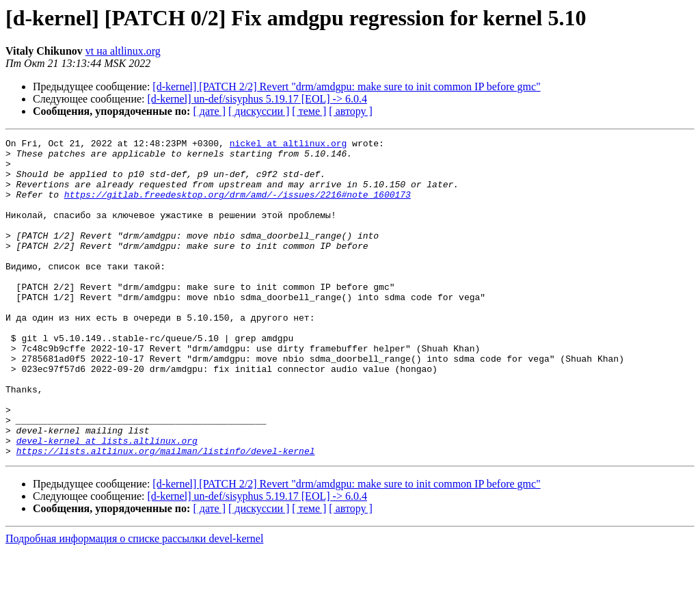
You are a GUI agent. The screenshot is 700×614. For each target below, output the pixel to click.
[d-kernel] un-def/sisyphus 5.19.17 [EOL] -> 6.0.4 (257, 99)
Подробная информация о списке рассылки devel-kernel (134, 602)
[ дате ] (209, 111)
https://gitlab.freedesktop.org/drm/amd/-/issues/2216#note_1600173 (238, 206)
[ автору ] (350, 111)
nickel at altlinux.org (288, 145)
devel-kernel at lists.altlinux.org (107, 502)
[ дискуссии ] (259, 111)
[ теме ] (309, 111)
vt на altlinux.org (123, 51)
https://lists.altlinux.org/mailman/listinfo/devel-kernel (166, 514)
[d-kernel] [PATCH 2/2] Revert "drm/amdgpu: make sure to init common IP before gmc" (346, 86)
